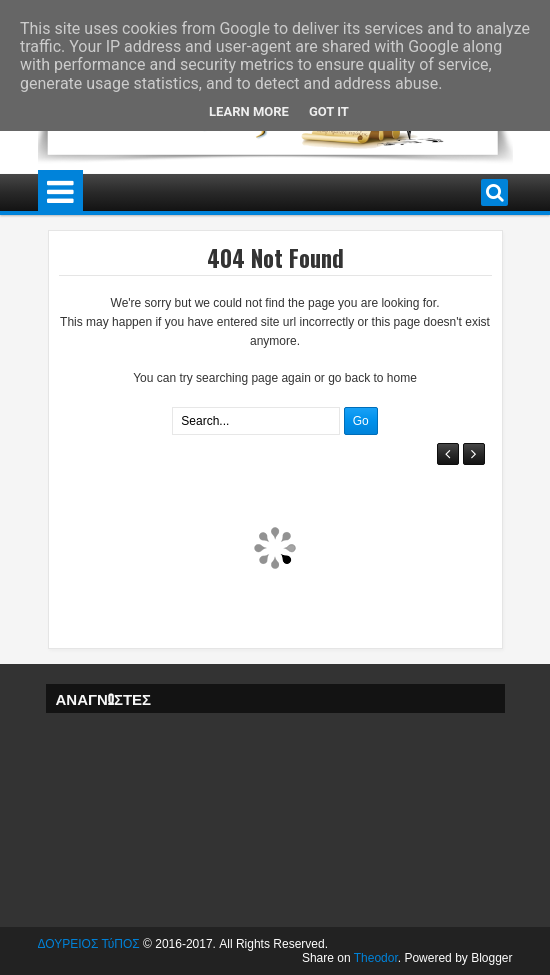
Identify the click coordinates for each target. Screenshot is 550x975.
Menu (60, 192)
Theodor (376, 958)
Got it (329, 111)
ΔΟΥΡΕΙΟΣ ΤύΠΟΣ (89, 944)
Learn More (249, 111)
